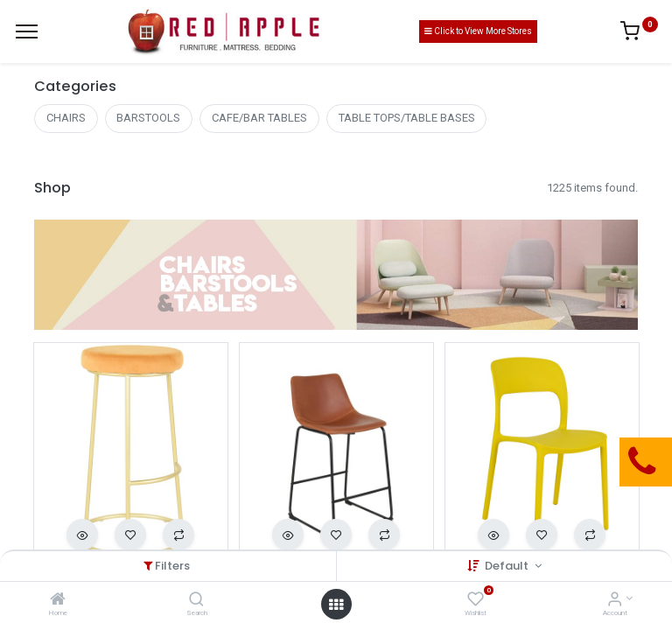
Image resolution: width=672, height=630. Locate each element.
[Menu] (27, 31)
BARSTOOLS (148, 118)
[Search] (196, 601)
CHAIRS (66, 118)
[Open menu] (336, 605)
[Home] (58, 601)
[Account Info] (615, 601)
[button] (82, 535)
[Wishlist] (476, 601)
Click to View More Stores (478, 31)
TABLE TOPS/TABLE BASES (407, 118)
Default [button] (508, 566)
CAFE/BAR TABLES (259, 118)
